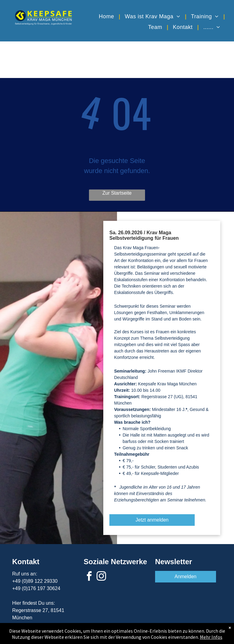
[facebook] (89, 577)
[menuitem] (107, 16)
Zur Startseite (117, 193)
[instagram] (101, 577)
